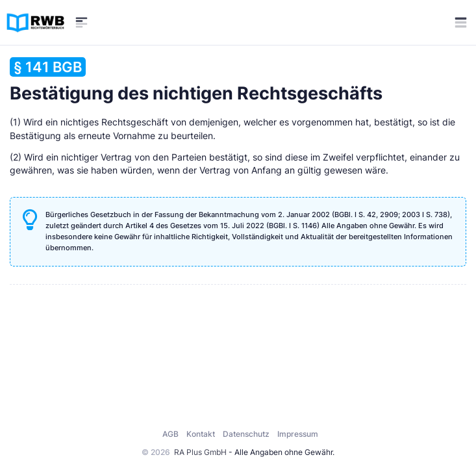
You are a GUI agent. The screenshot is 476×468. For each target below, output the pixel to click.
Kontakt (201, 434)
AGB (170, 434)
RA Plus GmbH (200, 452)
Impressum (298, 434)
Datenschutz (246, 434)
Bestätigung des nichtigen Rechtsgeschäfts (196, 81)
